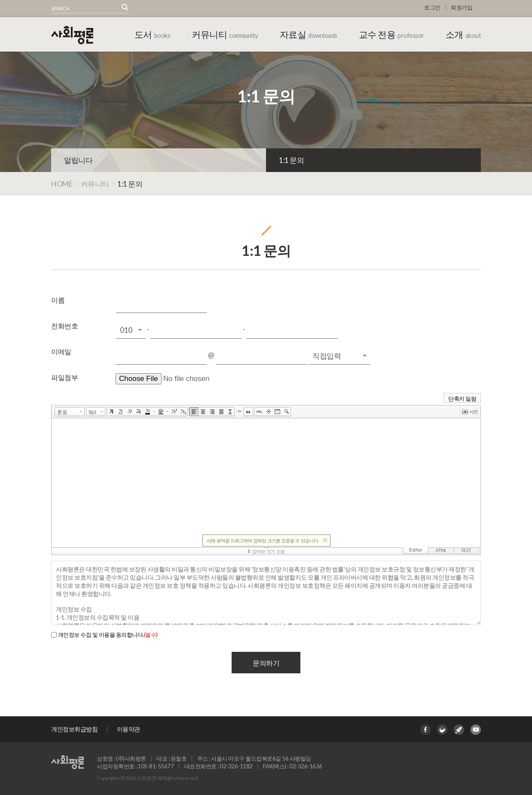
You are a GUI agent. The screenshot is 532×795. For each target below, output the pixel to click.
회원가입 (462, 7)
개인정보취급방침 (74, 729)
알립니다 (78, 160)
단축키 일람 (462, 399)
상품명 (51, 4)
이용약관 (128, 729)
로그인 (432, 7)
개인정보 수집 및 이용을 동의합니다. (108, 635)
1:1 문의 (291, 160)
